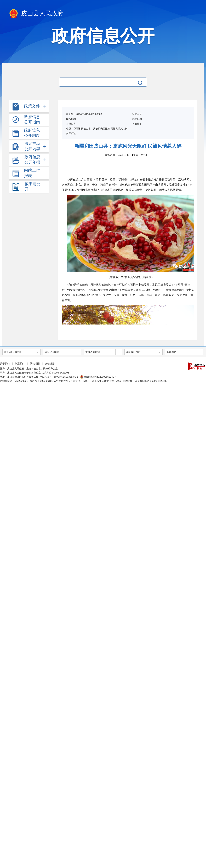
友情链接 (50, 364)
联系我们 (20, 364)
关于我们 (5, 364)
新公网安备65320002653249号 (98, 377)
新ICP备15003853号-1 (66, 377)
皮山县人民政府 (36, 14)
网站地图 (35, 364)
